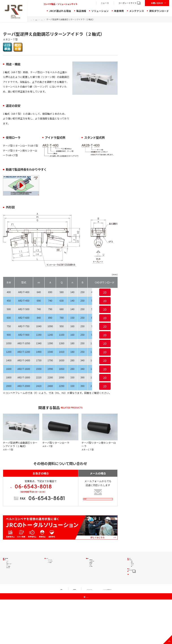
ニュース (105, 3)
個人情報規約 (54, 633)
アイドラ (56, 19)
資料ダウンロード (159, 11)
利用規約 (33, 633)
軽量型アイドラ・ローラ (19, 586)
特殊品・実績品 (15, 601)
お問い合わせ (157, 3)
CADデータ (137, 591)
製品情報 (81, 11)
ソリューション (100, 11)
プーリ (10, 591)
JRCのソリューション (59, 570)
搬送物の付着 (96, 570)
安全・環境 (95, 585)
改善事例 (119, 11)
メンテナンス (137, 11)
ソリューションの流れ (59, 575)
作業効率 (94, 590)
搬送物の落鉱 (96, 580)
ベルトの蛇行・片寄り (101, 575)
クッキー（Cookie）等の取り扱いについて (124, 633)
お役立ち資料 (138, 586)
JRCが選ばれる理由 (60, 11)
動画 (133, 596)
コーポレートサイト (129, 3)
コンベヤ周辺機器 (16, 596)
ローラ (10, 580)
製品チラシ (137, 580)
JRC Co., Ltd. (87, 642)
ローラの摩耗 (96, 595)
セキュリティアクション (82, 633)
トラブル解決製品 (57, 580)
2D (105, 292)
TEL (43, 490)
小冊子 (135, 575)
